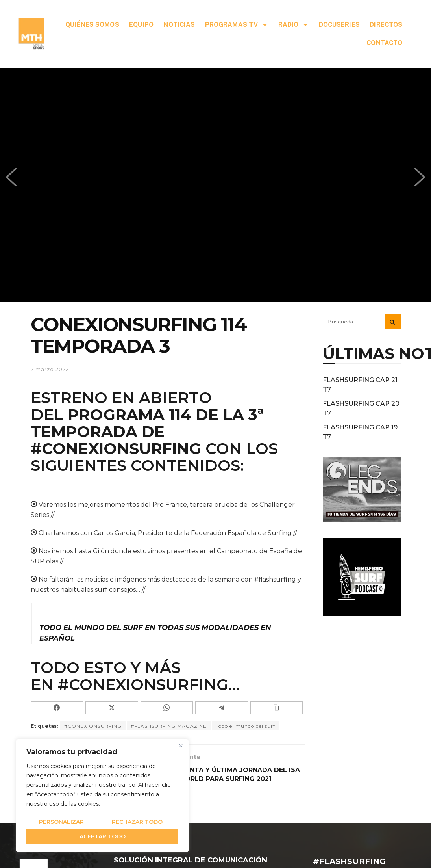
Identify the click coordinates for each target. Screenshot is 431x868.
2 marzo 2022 (50, 369)
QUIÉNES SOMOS (92, 25)
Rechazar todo (137, 822)
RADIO (294, 25)
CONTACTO (384, 43)
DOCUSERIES (339, 25)
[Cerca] (181, 745)
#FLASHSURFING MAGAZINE (169, 726)
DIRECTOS (386, 25)
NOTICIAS (179, 25)
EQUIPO (141, 25)
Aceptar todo (103, 836)
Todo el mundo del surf (245, 726)
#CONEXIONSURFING (116, 448)
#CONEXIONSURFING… (149, 684)
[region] (102, 796)
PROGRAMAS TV (237, 25)
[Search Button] (393, 322)
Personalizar (61, 822)
